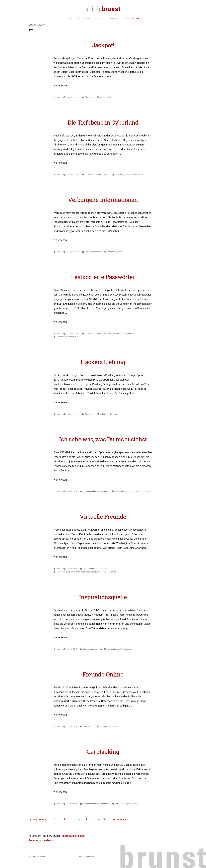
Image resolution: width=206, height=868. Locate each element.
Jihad (119, 649)
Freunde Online (103, 674)
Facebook (61, 572)
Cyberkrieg (120, 174)
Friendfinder (113, 726)
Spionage (140, 491)
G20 (135, 174)
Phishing (114, 414)
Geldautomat (106, 97)
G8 (139, 174)
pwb (58, 97)
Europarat (129, 174)
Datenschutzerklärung (42, 840)
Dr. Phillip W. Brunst (37, 857)
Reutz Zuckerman (73, 572)
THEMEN (127, 19)
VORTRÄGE (99, 19)
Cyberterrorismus (119, 333)
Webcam (148, 491)
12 (104, 819)
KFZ (137, 804)
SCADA (77, 337)
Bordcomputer (121, 804)
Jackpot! (103, 45)
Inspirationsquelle (103, 597)
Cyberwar (105, 174)
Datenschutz (112, 252)
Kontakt (81, 836)
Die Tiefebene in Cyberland (103, 122)
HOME (69, 19)
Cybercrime (89, 97)
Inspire (114, 649)
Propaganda (127, 649)
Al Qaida (107, 649)
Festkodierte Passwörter (103, 277)
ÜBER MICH (87, 19)
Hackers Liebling (103, 362)
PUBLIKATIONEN (114, 19)
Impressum (68, 836)
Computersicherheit (93, 174)
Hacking (131, 804)
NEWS (77, 19)
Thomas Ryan (112, 572)
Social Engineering (98, 572)
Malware (60, 337)
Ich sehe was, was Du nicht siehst (103, 439)
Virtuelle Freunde (103, 517)
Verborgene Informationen (103, 200)
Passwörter (69, 337)
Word (120, 252)
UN (142, 174)
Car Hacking (103, 752)
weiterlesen (60, 86)
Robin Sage (85, 572)
